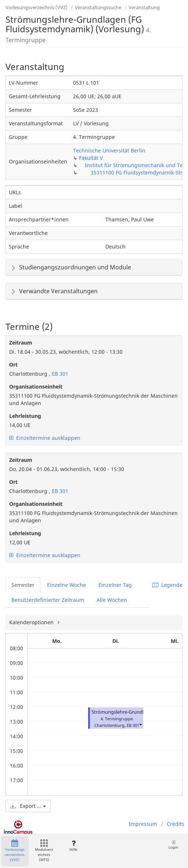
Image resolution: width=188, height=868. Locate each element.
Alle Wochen (112, 600)
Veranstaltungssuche (98, 7)
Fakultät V (91, 158)
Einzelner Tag (115, 585)
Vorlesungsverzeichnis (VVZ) (37, 7)
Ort (13, 365)
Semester (23, 585)
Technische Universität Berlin (109, 150)
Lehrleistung (25, 416)
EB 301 (59, 374)
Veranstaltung (144, 7)
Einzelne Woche (66, 585)
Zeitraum (21, 343)
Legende (167, 585)
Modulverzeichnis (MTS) (44, 851)
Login (173, 845)
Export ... (28, 806)
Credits (176, 824)
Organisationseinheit (36, 387)
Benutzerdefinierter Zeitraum (48, 600)
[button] (140, 724)
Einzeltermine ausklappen (45, 438)
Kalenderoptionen (32, 622)
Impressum (143, 824)
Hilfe (73, 846)
